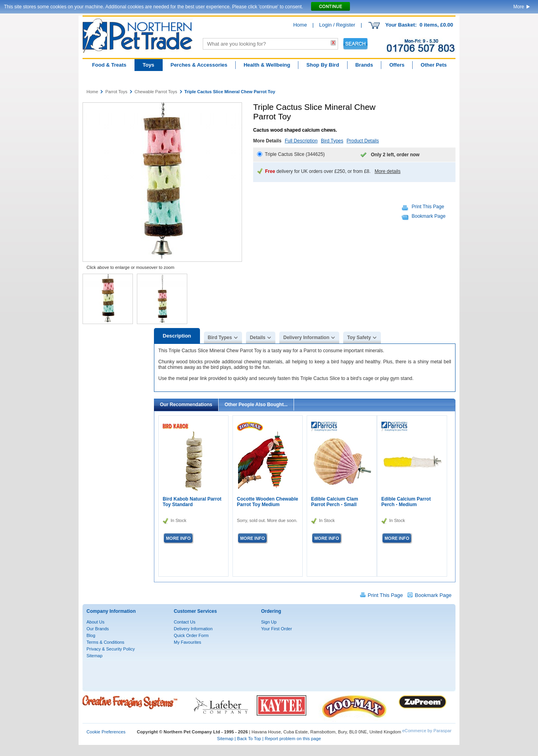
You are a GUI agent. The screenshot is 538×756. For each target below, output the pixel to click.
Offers (397, 65)
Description (177, 336)
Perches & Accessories (199, 65)
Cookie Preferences (106, 732)
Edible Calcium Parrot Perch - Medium (406, 502)
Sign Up (269, 622)
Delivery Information (306, 338)
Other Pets (434, 65)
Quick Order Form (191, 635)
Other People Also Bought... (256, 405)
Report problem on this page (293, 739)
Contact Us (184, 622)
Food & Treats (109, 65)
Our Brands (98, 629)
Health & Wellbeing (267, 65)
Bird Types (332, 141)
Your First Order (277, 629)
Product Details (363, 141)
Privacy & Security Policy (111, 649)
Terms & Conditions (105, 642)
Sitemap (94, 656)
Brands (364, 65)
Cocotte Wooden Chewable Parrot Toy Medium (267, 502)
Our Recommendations (186, 405)
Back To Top (249, 739)
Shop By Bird (323, 65)
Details (258, 338)
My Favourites (187, 642)
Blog (91, 635)
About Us (95, 622)
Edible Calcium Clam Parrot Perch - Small (335, 502)
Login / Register (337, 25)
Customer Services (195, 611)
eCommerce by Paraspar (427, 731)
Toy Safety (359, 338)
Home (300, 25)
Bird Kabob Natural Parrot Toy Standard (192, 502)
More (519, 7)
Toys (148, 65)
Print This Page (428, 207)
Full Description (301, 141)
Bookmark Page (429, 216)
